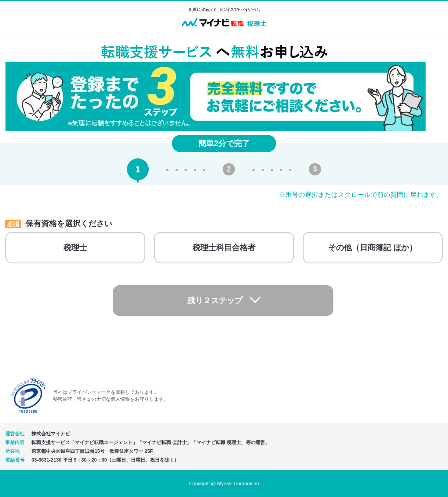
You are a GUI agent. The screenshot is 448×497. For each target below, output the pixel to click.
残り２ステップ (216, 301)
